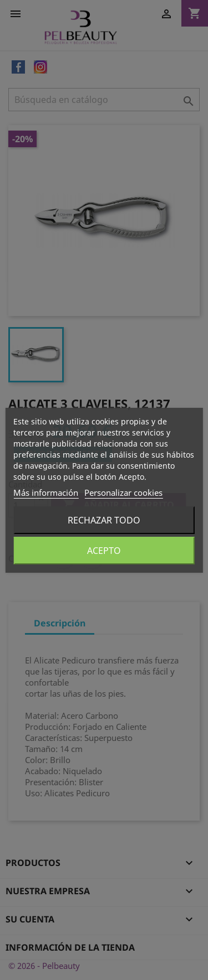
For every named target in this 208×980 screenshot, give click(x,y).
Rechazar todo (104, 520)
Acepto (104, 551)
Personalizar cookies (123, 492)
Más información (46, 492)
